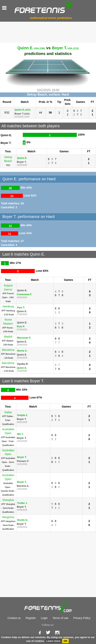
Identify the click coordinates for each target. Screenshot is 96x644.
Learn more (53, 641)
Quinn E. (31, 48)
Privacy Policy (82, 618)
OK (66, 641)
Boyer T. (65, 48)
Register (31, 618)
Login (44, 618)
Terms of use (60, 618)
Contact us (14, 618)
